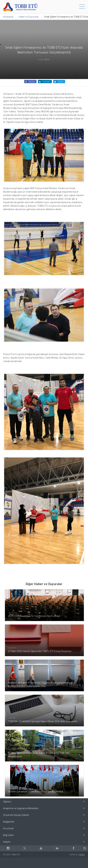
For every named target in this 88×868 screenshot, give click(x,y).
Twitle (61, 82)
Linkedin (46, 82)
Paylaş (32, 82)
